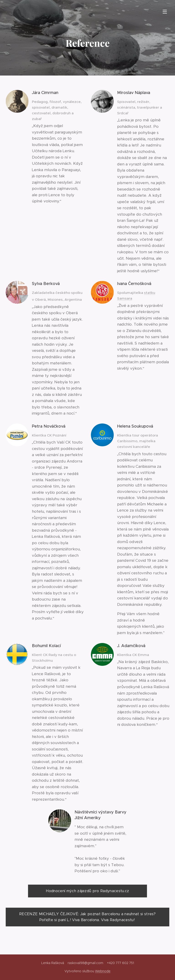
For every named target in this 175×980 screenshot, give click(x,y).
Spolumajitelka (131, 293)
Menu (165, 12)
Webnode (103, 971)
